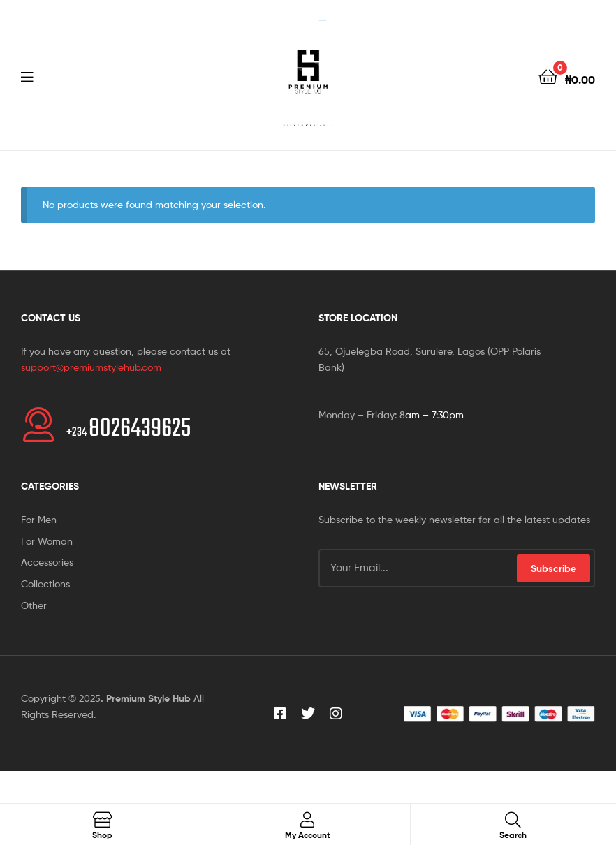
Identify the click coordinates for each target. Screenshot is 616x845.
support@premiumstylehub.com (91, 367)
